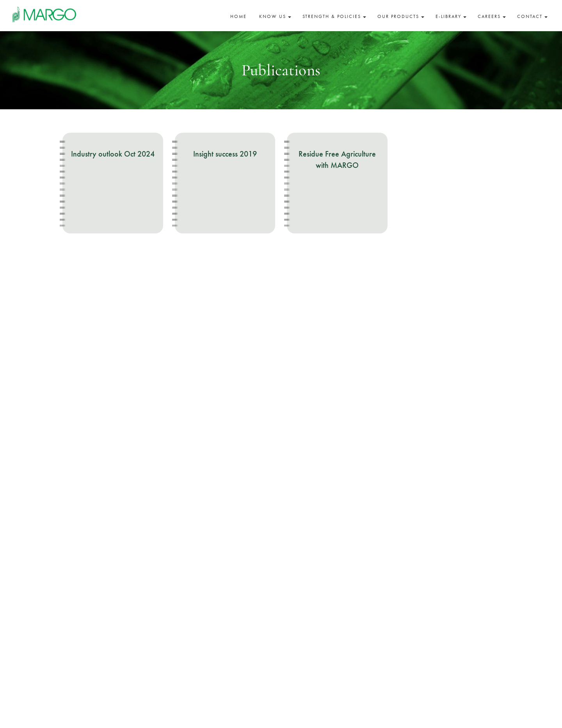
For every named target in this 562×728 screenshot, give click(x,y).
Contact (532, 16)
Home (238, 16)
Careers (492, 16)
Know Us (275, 16)
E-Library (451, 16)
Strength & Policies (334, 16)
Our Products (401, 16)
